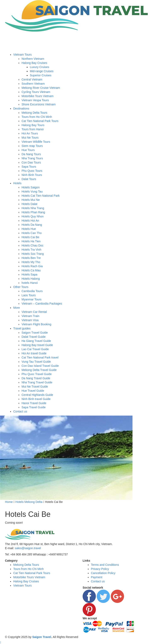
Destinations (21, 109)
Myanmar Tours (31, 299)
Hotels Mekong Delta (29, 502)
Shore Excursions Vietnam (39, 104)
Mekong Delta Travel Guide (39, 370)
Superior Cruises (41, 75)
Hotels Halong (31, 279)
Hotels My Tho (31, 262)
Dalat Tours (29, 179)
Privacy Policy (100, 569)
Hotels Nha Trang (33, 208)
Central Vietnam (32, 79)
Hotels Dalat (29, 204)
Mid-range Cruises (42, 71)
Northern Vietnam (33, 59)
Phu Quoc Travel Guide (37, 374)
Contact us (20, 411)
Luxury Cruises (39, 67)
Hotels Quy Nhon (33, 216)
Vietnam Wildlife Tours (36, 142)
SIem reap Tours (32, 146)
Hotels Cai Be (30, 237)
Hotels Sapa (29, 274)
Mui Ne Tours (30, 138)
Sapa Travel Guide (34, 407)
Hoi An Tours (30, 133)
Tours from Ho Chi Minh (37, 117)
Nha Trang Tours (32, 158)
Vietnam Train (30, 316)
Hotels (17, 183)
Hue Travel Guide (33, 391)
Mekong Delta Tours (34, 113)
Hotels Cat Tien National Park (41, 196)
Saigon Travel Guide (35, 333)
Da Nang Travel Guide (36, 378)
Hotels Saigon (31, 187)
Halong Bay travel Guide (37, 345)
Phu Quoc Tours (32, 171)
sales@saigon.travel (28, 548)
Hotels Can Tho (32, 233)
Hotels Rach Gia (32, 266)
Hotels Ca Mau (31, 270)
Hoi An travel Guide (34, 353)
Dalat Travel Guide (34, 337)
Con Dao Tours (31, 162)
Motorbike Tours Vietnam (37, 96)
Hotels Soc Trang (33, 254)
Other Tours (21, 287)
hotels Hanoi (30, 283)
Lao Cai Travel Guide (35, 349)
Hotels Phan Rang (33, 212)
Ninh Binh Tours (32, 175)
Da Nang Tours (31, 154)
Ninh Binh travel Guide (36, 399)
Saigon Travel (42, 637)
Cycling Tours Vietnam (36, 92)
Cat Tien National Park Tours (40, 121)
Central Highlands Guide (37, 395)
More (17, 308)
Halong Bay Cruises (34, 63)
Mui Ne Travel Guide (35, 387)
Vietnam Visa (30, 320)
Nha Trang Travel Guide (37, 382)
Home (9, 502)
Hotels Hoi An (30, 221)
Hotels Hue (29, 229)
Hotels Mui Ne (31, 200)
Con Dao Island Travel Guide (40, 366)
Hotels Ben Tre (31, 258)
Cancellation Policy (103, 573)
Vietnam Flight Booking (36, 324)
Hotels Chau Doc (33, 245)
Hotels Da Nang (32, 225)
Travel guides (22, 328)
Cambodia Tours (32, 291)
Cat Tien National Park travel (40, 357)
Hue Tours (28, 150)
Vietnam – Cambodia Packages (42, 304)
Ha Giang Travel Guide (36, 341)
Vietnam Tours (22, 55)
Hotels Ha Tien (31, 241)
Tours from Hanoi (33, 129)
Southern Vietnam (33, 84)
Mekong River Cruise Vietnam (41, 88)
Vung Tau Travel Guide (36, 362)
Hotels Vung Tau (32, 191)
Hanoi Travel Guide (34, 403)
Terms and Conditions (105, 565)
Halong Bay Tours (33, 125)
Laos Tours (29, 295)
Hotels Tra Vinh (31, 250)
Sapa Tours (29, 167)
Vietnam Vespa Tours (35, 100)
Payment (97, 577)
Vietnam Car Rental (34, 312)
